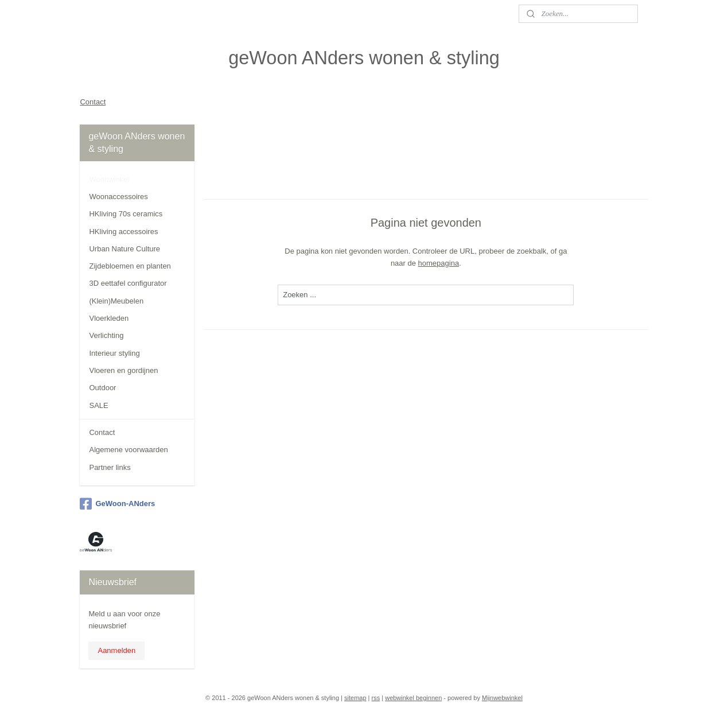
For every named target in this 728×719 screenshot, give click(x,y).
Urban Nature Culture (124, 249)
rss (376, 698)
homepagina (439, 263)
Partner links (110, 467)
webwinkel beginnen (413, 698)
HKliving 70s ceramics (126, 214)
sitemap (355, 698)
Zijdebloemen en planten (130, 266)
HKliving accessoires (123, 232)
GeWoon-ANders (117, 504)
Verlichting (106, 335)
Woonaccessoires (118, 197)
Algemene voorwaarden (128, 450)
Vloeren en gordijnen (123, 370)
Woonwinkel (109, 179)
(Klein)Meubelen (116, 301)
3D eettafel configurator (128, 283)
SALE (98, 405)
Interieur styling (114, 353)
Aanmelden (116, 650)
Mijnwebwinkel (502, 698)
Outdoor (102, 388)
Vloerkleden (109, 318)
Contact (93, 102)
